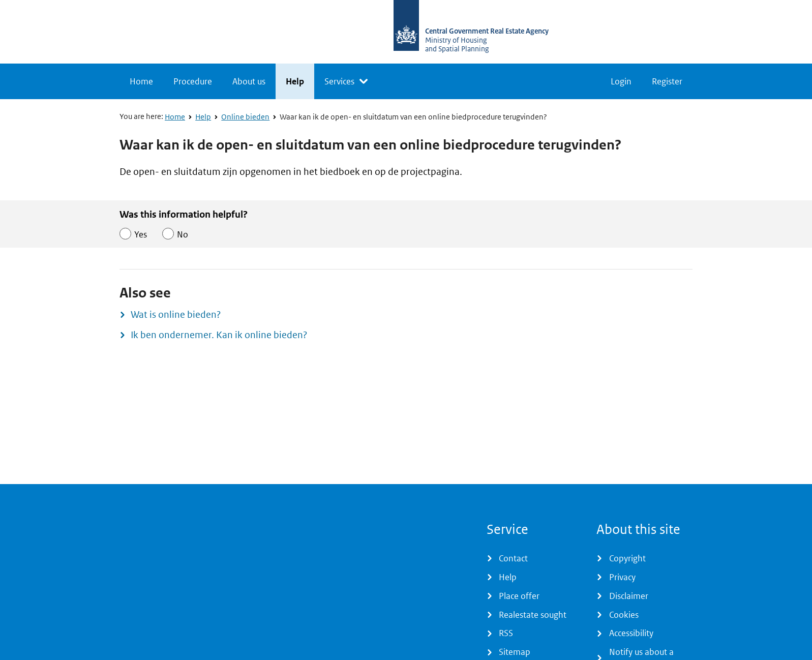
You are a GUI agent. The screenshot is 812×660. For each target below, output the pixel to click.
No (183, 234)
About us (249, 81)
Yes (141, 234)
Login (621, 81)
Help (295, 81)
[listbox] (346, 81)
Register (667, 81)
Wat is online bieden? (176, 314)
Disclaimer (629, 596)
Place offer (519, 596)
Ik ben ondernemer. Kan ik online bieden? (219, 335)
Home (141, 81)
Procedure (193, 81)
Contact (513, 558)
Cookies (624, 615)
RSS (506, 633)
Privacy (622, 577)
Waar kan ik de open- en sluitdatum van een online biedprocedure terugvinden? (413, 117)
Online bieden (245, 117)
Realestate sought (533, 615)
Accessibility (631, 633)
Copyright (627, 558)
